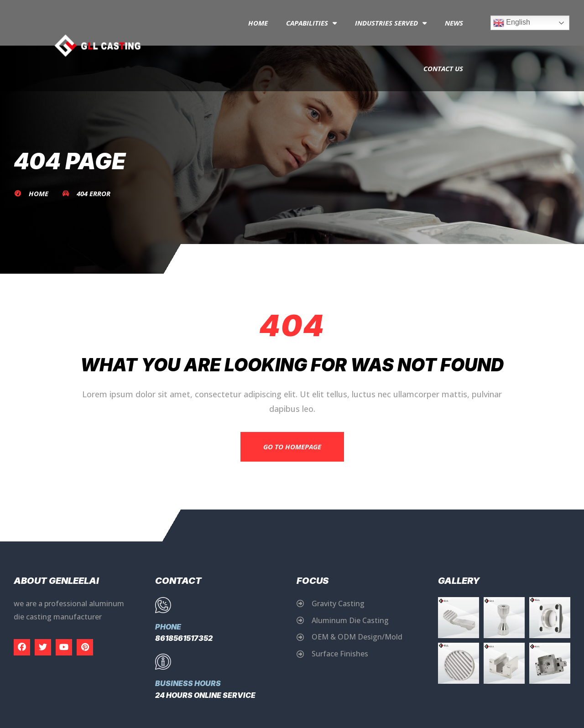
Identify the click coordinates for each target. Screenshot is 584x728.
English (512, 23)
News (454, 23)
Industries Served (391, 23)
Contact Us (443, 68)
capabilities (311, 23)
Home (258, 23)
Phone (168, 627)
